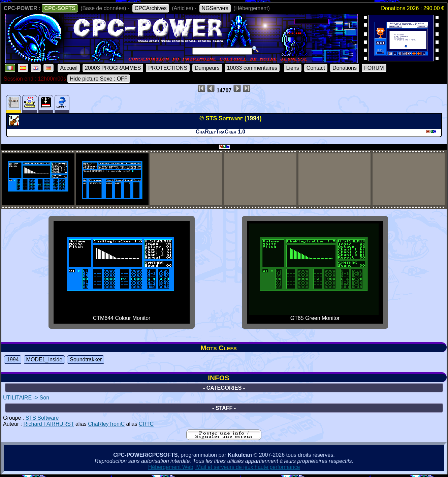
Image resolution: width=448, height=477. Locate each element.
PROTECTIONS (168, 68)
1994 (13, 360)
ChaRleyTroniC (106, 424)
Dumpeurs (207, 68)
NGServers (215, 8)
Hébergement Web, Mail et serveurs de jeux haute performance (224, 467)
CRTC (146, 424)
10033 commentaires (252, 68)
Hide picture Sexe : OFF (99, 79)
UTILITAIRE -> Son (26, 398)
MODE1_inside (44, 360)
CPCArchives (151, 8)
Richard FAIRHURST (49, 424)
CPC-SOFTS (60, 8)
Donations (345, 68)
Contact (316, 68)
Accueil (69, 68)
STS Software (42, 418)
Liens (293, 68)
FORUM (374, 68)
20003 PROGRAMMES (113, 68)
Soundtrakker (86, 360)
